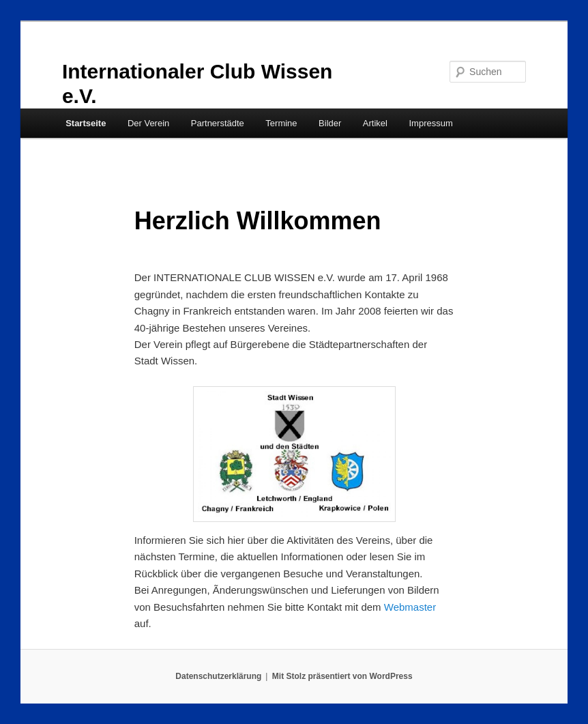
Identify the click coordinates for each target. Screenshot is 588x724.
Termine (281, 123)
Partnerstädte (218, 123)
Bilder (330, 123)
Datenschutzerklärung (218, 676)
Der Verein (148, 123)
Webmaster (410, 607)
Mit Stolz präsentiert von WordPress (342, 676)
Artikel (375, 123)
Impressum (430, 123)
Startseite (86, 123)
